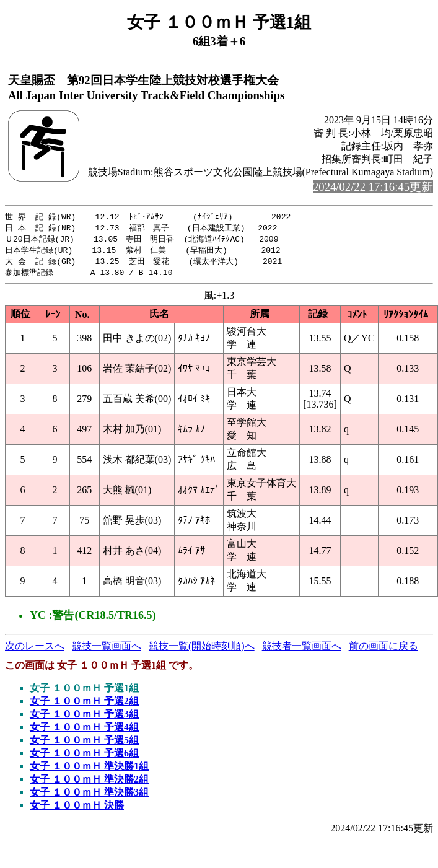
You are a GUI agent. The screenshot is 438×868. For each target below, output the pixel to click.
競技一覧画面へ (107, 650)
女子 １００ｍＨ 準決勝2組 (89, 783)
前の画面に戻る (383, 650)
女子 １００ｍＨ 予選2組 (84, 705)
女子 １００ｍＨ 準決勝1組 (89, 770)
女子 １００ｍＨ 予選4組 (84, 731)
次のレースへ (35, 650)
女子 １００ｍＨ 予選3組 (84, 718)
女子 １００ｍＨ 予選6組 (84, 757)
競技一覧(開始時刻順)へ (202, 650)
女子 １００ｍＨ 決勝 (77, 809)
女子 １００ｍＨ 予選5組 (84, 744)
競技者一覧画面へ (302, 650)
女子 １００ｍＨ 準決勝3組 (89, 796)
